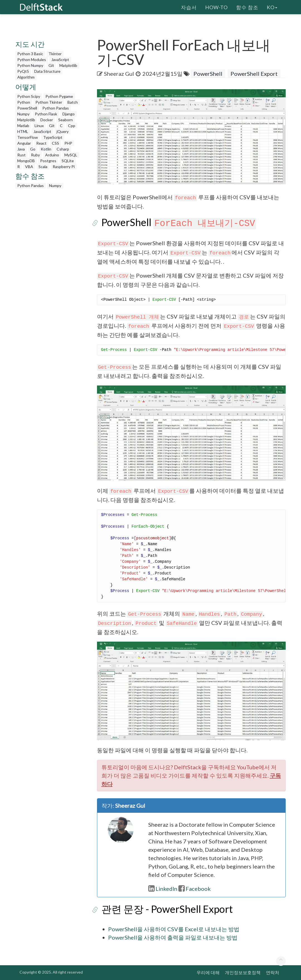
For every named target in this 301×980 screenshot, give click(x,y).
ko (272, 7)
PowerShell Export (254, 74)
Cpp (72, 126)
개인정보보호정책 (243, 972)
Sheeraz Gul (119, 74)
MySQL (71, 155)
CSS (55, 143)
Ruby (35, 155)
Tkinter (55, 54)
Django (69, 114)
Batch (73, 102)
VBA (29, 167)
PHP (68, 143)
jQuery (63, 131)
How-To (216, 7)
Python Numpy (30, 65)
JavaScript (60, 60)
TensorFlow (28, 137)
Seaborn (65, 120)
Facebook (195, 889)
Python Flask (46, 114)
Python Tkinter (49, 102)
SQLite (68, 161)
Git (51, 65)
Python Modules (32, 60)
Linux (39, 126)
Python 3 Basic (30, 54)
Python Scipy (29, 96)
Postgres (48, 161)
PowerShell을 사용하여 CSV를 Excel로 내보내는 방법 (174, 929)
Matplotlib (68, 65)
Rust (21, 155)
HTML (23, 131)
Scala (43, 167)
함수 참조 (247, 7)
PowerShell (27, 108)
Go (33, 149)
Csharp (63, 149)
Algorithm (26, 77)
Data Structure (47, 71)
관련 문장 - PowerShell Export (163, 909)
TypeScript (53, 137)
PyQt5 (23, 71)
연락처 (273, 972)
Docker (47, 120)
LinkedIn (163, 889)
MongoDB (26, 161)
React (41, 143)
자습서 (189, 7)
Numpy (23, 114)
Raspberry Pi (64, 167)
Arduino (52, 155)
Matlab (23, 126)
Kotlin (46, 149)
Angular (24, 143)
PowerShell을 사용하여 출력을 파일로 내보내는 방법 (173, 937)
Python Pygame (59, 96)
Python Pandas (56, 108)
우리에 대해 (208, 972)
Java (21, 149)
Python (24, 102)
